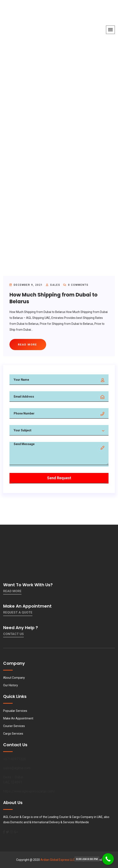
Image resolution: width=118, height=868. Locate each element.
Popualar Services (15, 711)
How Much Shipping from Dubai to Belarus (54, 298)
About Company (14, 678)
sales (55, 285)
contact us (13, 634)
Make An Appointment (18, 718)
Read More (12, 591)
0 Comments (76, 285)
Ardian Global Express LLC (58, 860)
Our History (11, 685)
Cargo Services (13, 734)
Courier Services (14, 726)
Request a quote (18, 612)
